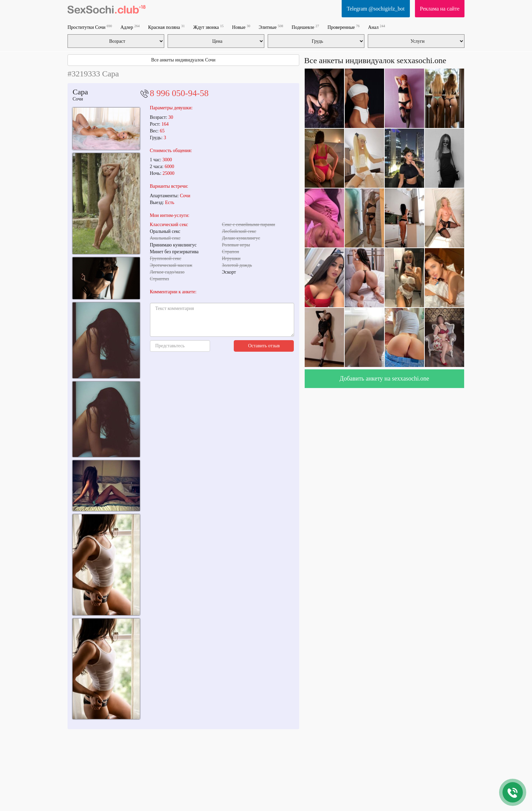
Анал (377, 27)
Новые (241, 27)
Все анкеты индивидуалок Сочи (183, 60)
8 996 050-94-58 (179, 93)
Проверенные (344, 27)
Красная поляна (167, 27)
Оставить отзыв (264, 346)
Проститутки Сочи (90, 27)
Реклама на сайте (440, 9)
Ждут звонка (208, 27)
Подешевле (305, 27)
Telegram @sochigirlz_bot (376, 9)
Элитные (271, 27)
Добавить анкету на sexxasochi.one (384, 379)
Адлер (130, 27)
